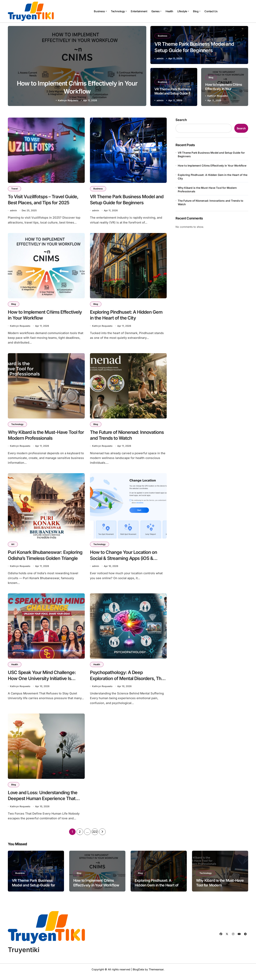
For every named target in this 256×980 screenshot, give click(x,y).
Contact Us (211, 11)
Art (13, 547)
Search (181, 120)
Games (156, 11)
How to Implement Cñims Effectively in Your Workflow (224, 89)
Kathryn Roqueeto (218, 96)
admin (68, 100)
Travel (14, 189)
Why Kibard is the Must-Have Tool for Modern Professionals (207, 190)
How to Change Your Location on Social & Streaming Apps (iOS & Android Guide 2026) (124, 561)
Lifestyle (183, 11)
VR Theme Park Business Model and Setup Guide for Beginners (174, 93)
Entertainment (139, 11)
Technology (119, 11)
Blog (197, 11)
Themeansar (156, 974)
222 (95, 836)
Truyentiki (24, 954)
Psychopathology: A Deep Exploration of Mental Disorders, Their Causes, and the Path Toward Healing (128, 681)
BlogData (138, 974)
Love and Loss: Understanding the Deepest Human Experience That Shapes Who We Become (43, 802)
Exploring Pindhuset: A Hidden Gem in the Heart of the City (213, 177)
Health (169, 11)
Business (100, 11)
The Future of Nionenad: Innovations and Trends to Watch (211, 202)
